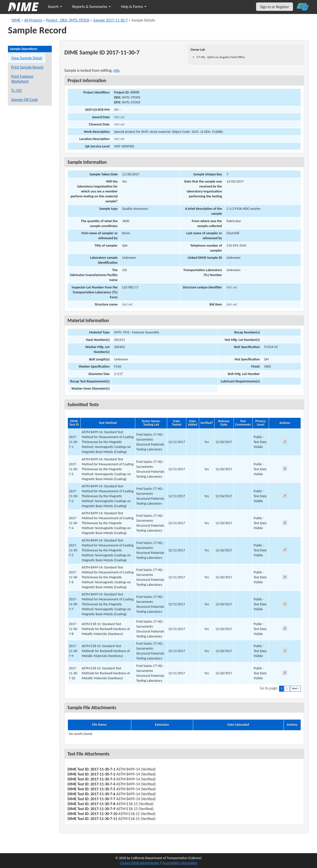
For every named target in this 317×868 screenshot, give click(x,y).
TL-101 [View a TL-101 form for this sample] (17, 90)
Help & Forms (134, 7)
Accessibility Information (180, 863)
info (117, 70)
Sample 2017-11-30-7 (110, 20)
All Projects (33, 20)
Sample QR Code (25, 100)
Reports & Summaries (92, 7)
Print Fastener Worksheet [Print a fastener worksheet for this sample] (22, 79)
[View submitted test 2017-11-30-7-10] (285, 673)
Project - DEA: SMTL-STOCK (68, 20)
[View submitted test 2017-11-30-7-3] (285, 496)
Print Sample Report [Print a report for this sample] (27, 67)
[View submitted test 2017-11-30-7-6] (285, 578)
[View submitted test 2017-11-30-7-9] (285, 651)
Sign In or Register (275, 7)
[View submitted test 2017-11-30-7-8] (285, 629)
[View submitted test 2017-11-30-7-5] (285, 551)
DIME (16, 20)
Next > (296, 689)
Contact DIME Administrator (140, 863)
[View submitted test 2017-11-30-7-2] (285, 469)
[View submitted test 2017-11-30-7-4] (285, 524)
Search (55, 7)
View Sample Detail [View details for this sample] (27, 58)
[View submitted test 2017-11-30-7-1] (285, 442)
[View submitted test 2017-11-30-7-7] (285, 605)
